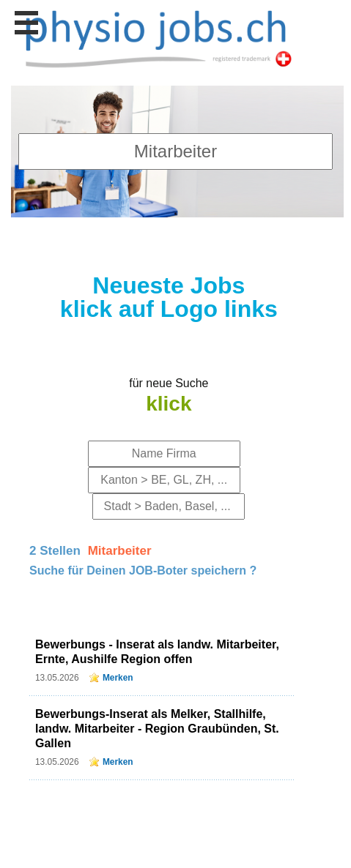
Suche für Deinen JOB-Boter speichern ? (143, 570)
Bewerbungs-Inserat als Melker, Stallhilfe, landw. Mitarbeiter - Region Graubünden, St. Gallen (157, 729)
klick (169, 404)
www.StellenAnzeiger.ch (158, 37)
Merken (118, 678)
